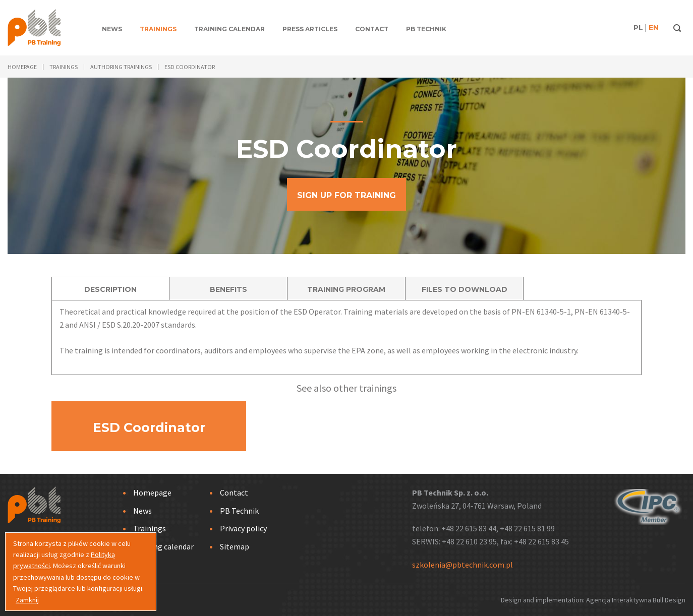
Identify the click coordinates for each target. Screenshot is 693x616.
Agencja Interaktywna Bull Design (636, 600)
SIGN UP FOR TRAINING (346, 195)
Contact (372, 29)
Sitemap (235, 546)
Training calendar (229, 29)
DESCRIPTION (110, 289)
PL (638, 28)
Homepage (152, 492)
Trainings (158, 29)
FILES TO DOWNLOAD (465, 289)
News (112, 29)
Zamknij (27, 600)
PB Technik (426, 29)
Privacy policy (243, 528)
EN (654, 28)
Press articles (310, 29)
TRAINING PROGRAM (346, 289)
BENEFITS (228, 289)
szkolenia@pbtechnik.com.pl (463, 565)
